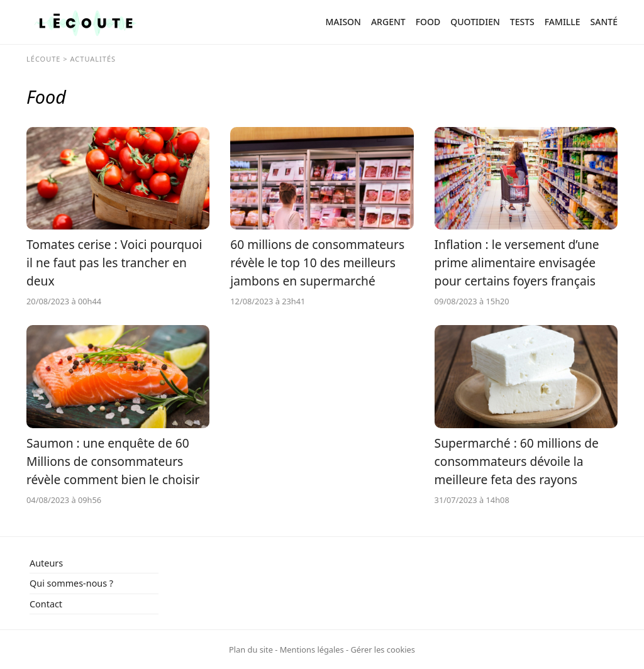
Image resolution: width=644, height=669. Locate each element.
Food (428, 22)
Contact (46, 604)
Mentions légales (312, 650)
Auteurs (46, 563)
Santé (604, 22)
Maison (343, 22)
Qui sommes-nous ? (71, 583)
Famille (563, 22)
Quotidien (475, 22)
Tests (522, 22)
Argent (388, 22)
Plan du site (251, 650)
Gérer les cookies (382, 650)
